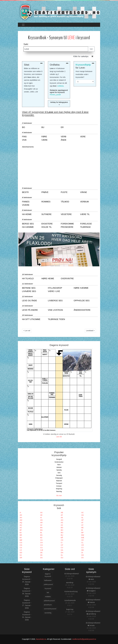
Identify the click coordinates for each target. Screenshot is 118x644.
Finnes (53, 95)
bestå (25, 192)
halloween (48, 580)
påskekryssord (49, 601)
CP (62, 545)
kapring (70, 609)
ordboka (61, 86)
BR (21, 535)
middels (48, 597)
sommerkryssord (50, 609)
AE (41, 515)
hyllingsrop (55, 288)
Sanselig (59, 475)
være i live (54, 291)
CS (21, 548)
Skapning (59, 489)
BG (41, 530)
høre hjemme (81, 288)
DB (83, 550)
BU (62, 535)
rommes (46, 202)
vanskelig (48, 613)
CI (62, 543)
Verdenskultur (59, 462)
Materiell (59, 481)
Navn (59, 465)
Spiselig (59, 470)
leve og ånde (29, 301)
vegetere (66, 214)
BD (62, 528)
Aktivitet (59, 467)
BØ (21, 540)
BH (62, 530)
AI (41, 518)
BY (21, 538)
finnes (26, 202)
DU (62, 558)
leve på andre (30, 310)
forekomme (67, 224)
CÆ (42, 550)
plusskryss (48, 605)
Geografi (59, 459)
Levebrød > (90, 331)
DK (41, 555)
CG (21, 543)
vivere (26, 205)
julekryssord (48, 584)
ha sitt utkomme (31, 319)
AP (83, 520)
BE (83, 528)
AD (21, 515)
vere (83, 137)
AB (62, 513)
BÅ (62, 538)
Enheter (59, 486)
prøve (45, 192)
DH (62, 553)
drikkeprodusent (72, 574)
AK (62, 518)
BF (21, 530)
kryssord (48, 588)
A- (21, 513)
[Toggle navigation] (23, 25)
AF (62, 515)
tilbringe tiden (56, 319)
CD (62, 540)
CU (41, 548)
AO (62, 520)
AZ (21, 528)
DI (82, 553)
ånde (64, 140)
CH (41, 543)
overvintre (67, 279)
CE (83, 540)
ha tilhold (28, 279)
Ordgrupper (59, 478)
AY (82, 525)
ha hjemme (28, 227)
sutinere (47, 214)
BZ (41, 538)
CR (83, 545)
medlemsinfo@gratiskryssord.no (84, 639)
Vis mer (59, 496)
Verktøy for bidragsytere (59, 102)
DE (41, 553)
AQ (21, 523)
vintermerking (71, 591)
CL (82, 543)
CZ (21, 550)
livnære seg (29, 291)
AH (21, 518)
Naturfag (59, 491)
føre (44, 137)
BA (41, 528)
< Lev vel (27, 331)
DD (21, 553)
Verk (59, 473)
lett (48, 593)
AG (83, 515)
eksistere (47, 224)
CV (62, 548)
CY (83, 548)
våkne (84, 192)
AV (41, 525)
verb (64, 137)
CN (21, 545)
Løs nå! (59, 437)
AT (82, 523)
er (62, 127)
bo (23, 127)
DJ (21, 555)
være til (85, 214)
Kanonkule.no (41, 639)
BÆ (83, 538)
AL (82, 518)
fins (24, 137)
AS (62, 523)
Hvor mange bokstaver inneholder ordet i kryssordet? (84, 74)
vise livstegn (55, 310)
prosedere (67, 227)
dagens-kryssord (48, 575)
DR (21, 558)
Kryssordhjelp (83, 65)
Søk (91, 49)
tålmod (65, 202)
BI (82, 530)
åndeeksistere (82, 310)
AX (62, 525)
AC (83, 513)
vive (24, 140)
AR (41, 523)
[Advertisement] (59, 165)
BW (83, 535)
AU (21, 525)
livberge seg (55, 301)
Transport (59, 483)
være (45, 140)
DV (83, 558)
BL (41, 533)
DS (41, 558)
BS (41, 535)
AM (21, 520)
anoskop (70, 582)
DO (83, 555)
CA (41, 540)
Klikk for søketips (81, 56)
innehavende (70, 600)
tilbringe (86, 227)
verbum (85, 202)
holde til (47, 227)
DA (62, 550)
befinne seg (29, 288)
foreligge (86, 224)
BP (83, 533)
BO (62, 533)
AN (41, 520)
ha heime (27, 214)
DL (62, 555)
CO (42, 545)
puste (59, 95)
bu (43, 127)
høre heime (48, 279)
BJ (21, 533)
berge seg (28, 224)
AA (41, 513)
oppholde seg (82, 301)
